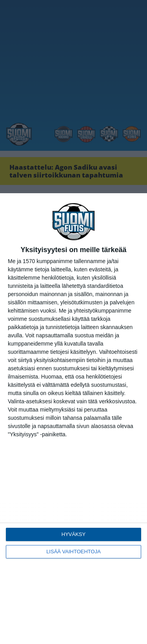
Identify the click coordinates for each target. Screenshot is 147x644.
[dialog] (73, 419)
